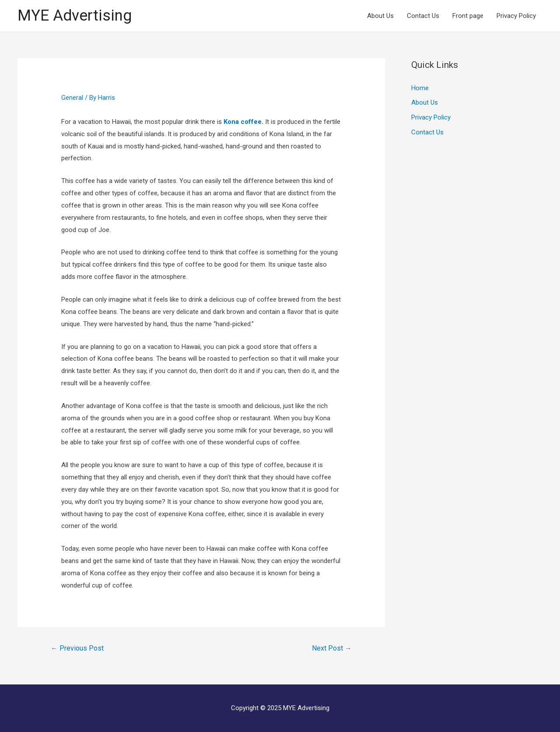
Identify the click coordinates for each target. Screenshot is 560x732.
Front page (468, 16)
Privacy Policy (516, 16)
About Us (380, 16)
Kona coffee (243, 122)
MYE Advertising (75, 16)
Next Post (332, 648)
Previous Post (77, 648)
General (72, 98)
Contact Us (423, 16)
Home (420, 88)
